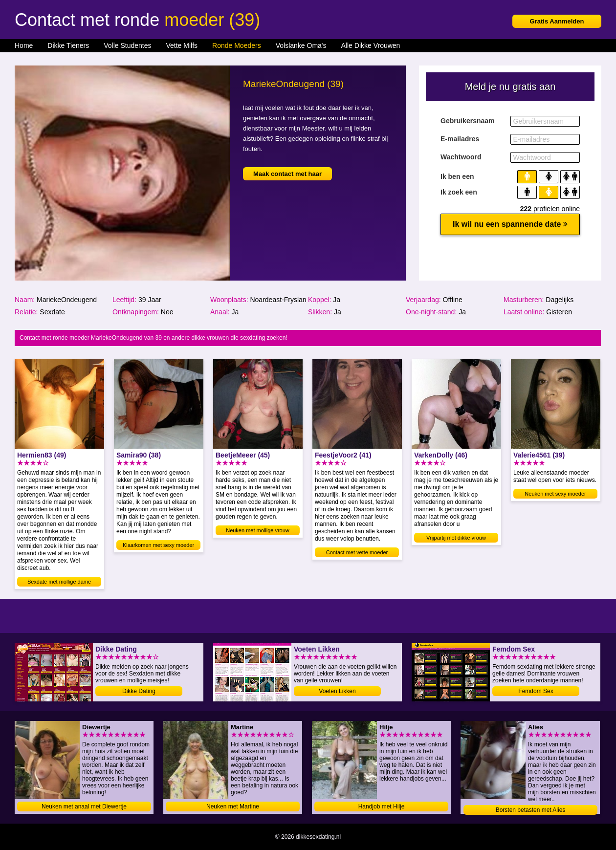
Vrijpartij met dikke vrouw (456, 538)
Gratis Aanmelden (557, 21)
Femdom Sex (536, 691)
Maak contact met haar (287, 174)
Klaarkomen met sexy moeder (158, 545)
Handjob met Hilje (382, 806)
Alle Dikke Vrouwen (371, 45)
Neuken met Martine (233, 806)
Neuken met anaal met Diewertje (84, 806)
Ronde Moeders (237, 45)
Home (24, 45)
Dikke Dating (139, 691)
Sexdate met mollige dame (59, 582)
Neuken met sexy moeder (555, 494)
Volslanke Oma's (301, 45)
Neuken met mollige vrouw (258, 530)
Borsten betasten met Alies (531, 810)
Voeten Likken (337, 691)
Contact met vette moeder (357, 552)
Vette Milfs (182, 45)
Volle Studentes (127, 45)
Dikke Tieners (68, 45)
